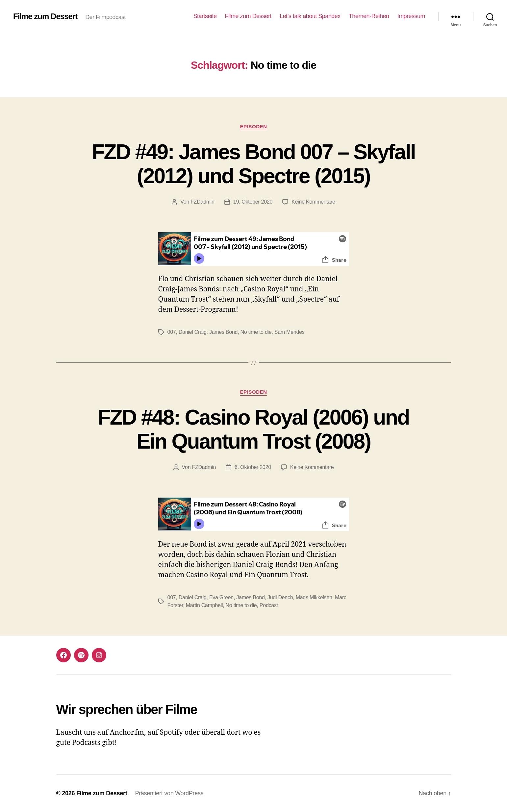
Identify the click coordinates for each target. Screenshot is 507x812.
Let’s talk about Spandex (310, 16)
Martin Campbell (204, 605)
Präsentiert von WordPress (169, 793)
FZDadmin (203, 202)
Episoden (254, 126)
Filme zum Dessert (45, 16)
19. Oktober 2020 (253, 202)
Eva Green (221, 597)
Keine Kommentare (313, 202)
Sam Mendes (290, 332)
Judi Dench (280, 597)
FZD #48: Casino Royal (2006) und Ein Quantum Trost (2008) (253, 429)
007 (172, 332)
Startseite (205, 16)
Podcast (269, 605)
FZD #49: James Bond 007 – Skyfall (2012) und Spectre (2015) (254, 164)
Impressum (411, 16)
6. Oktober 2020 (253, 467)
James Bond (223, 332)
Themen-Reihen (369, 16)
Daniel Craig (193, 332)
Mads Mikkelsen (314, 597)
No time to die (256, 332)
